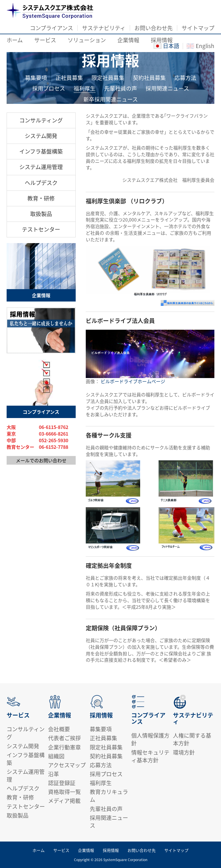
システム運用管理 (41, 167)
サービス (45, 40)
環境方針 (184, 752)
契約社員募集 (149, 78)
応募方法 (185, 78)
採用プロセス (49, 88)
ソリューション (87, 40)
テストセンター (41, 229)
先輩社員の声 (121, 88)
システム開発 (41, 136)
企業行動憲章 (64, 747)
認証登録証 (62, 783)
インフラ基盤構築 (41, 151)
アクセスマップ (67, 765)
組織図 (56, 756)
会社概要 (59, 729)
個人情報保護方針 (150, 739)
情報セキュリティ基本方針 (150, 756)
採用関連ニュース (167, 88)
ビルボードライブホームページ (133, 381)
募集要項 (36, 78)
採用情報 (162, 40)
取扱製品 (41, 214)
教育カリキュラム (109, 796)
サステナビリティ (104, 28)
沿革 (54, 774)
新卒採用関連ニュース (111, 100)
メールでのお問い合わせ (41, 460)
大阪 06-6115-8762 (37, 427)
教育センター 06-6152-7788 (37, 447)
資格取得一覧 (64, 792)
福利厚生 (85, 88)
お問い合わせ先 (154, 28)
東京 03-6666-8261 (37, 434)
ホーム (15, 40)
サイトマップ (198, 28)
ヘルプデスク (41, 183)
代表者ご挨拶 (64, 738)
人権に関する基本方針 (192, 739)
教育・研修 (41, 198)
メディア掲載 (64, 801)
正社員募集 (69, 78)
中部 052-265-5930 (37, 440)
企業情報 (128, 40)
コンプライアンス (52, 28)
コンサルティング (41, 120)
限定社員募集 (108, 78)
